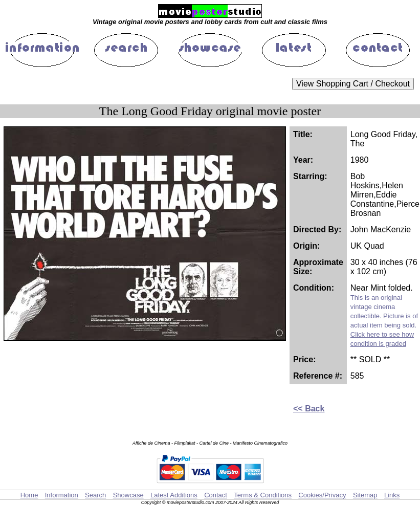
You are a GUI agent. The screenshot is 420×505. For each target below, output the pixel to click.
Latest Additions (174, 495)
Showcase (128, 495)
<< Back (309, 409)
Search (95, 495)
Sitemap (365, 495)
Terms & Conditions (263, 495)
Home (29, 495)
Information (62, 495)
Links (392, 495)
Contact (216, 495)
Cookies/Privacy (322, 495)
